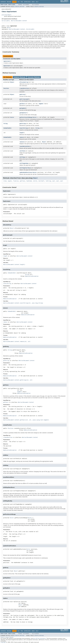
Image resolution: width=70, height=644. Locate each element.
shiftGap (22, 157)
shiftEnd (22, 151)
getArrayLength (24, 99)
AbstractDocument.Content (19, 21)
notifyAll (41, 181)
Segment (41, 104)
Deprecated (27, 2)
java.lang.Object (6, 15)
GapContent (7, 61)
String (5, 124)
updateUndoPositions (26, 172)
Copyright (3, 642)
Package (9, 2)
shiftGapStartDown (25, 168)
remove (21, 137)
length (21, 133)
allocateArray (24, 82)
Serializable (6, 21)
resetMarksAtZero (25, 146)
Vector (12, 117)
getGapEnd (22, 108)
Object (9, 28)
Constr (17, 7)
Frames (20, 5)
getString (22, 124)
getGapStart (23, 113)
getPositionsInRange (26, 117)
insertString (23, 128)
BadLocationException (32, 276)
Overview (3, 2)
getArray (22, 95)
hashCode (29, 181)
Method (22, 7)
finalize (16, 181)
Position (6, 88)
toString (48, 181)
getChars (22, 104)
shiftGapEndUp (24, 163)
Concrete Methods (34, 77)
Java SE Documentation (39, 638)
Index (33, 2)
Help (37, 2)
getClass (22, 181)
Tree (22, 2)
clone (5, 181)
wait (54, 181)
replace (22, 142)
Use (18, 2)
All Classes (36, 5)
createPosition (24, 88)
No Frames (26, 5)
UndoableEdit (7, 128)
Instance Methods (20, 77)
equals (10, 181)
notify (35, 181)
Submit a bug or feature (7, 637)
